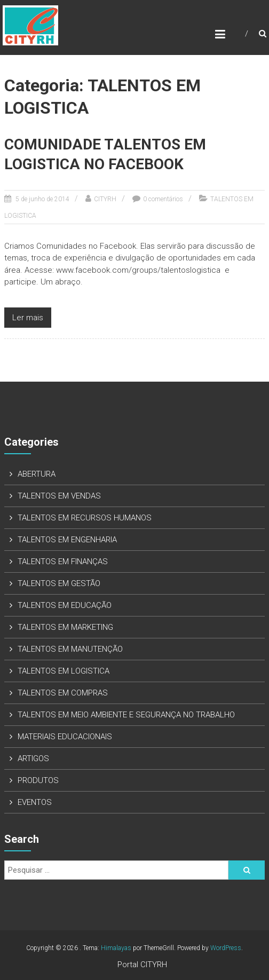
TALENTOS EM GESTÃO (59, 583)
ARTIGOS (33, 758)
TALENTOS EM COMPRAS (63, 693)
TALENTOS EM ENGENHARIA (67, 540)
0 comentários (163, 199)
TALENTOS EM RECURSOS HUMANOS (85, 518)
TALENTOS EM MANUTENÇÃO (70, 649)
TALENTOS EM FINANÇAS (63, 562)
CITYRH (105, 199)
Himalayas (116, 948)
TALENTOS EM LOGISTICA (64, 671)
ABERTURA (37, 474)
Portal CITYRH (142, 965)
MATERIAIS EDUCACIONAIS (65, 737)
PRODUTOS (38, 780)
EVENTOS (35, 802)
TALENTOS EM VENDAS (59, 496)
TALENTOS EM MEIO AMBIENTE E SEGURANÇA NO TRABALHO (126, 715)
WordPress (226, 948)
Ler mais (28, 318)
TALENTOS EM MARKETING (65, 627)
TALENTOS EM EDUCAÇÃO (65, 605)
